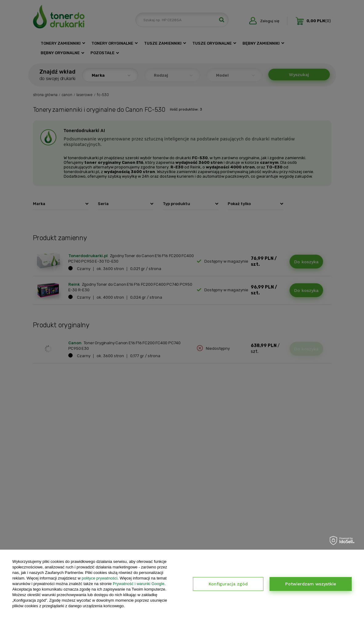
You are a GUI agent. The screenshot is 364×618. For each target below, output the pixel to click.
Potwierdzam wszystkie (311, 584)
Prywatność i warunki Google (139, 584)
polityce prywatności (99, 578)
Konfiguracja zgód (228, 584)
